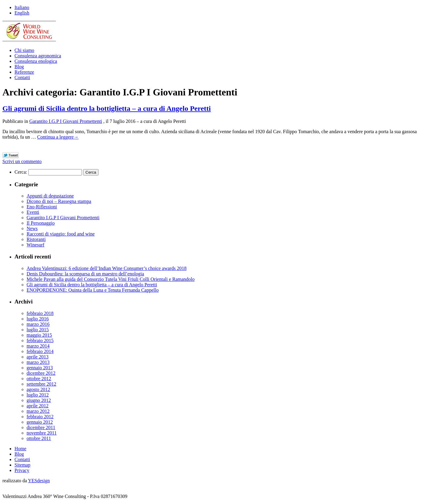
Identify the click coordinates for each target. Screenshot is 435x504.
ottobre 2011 (39, 438)
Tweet (11, 156)
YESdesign (39, 481)
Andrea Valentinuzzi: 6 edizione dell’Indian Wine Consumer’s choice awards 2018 (106, 268)
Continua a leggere (58, 137)
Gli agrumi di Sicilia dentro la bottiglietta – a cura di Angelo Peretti (107, 108)
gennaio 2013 (40, 368)
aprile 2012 (37, 406)
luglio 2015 (38, 330)
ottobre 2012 (39, 379)
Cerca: (21, 172)
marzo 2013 (38, 362)
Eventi (33, 212)
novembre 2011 (42, 433)
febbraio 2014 (40, 351)
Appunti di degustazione (50, 196)
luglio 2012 (38, 395)
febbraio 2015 (40, 340)
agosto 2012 (38, 389)
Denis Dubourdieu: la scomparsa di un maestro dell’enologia (85, 274)
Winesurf (35, 245)
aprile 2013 (37, 357)
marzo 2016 (38, 324)
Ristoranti (36, 239)
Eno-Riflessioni (42, 207)
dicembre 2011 (41, 427)
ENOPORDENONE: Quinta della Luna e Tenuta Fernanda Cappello (93, 290)
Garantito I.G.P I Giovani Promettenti (66, 121)
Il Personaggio (41, 223)
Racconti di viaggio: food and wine (61, 234)
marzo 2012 (38, 411)
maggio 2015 (39, 335)
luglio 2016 (38, 319)
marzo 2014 (38, 346)
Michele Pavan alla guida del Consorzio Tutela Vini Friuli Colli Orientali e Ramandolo (111, 279)
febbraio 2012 (40, 417)
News (32, 228)
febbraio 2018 (40, 313)
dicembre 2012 (41, 373)
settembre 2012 (41, 384)
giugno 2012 (39, 400)
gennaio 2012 (40, 422)
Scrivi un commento (22, 161)
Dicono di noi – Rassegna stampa (59, 201)
